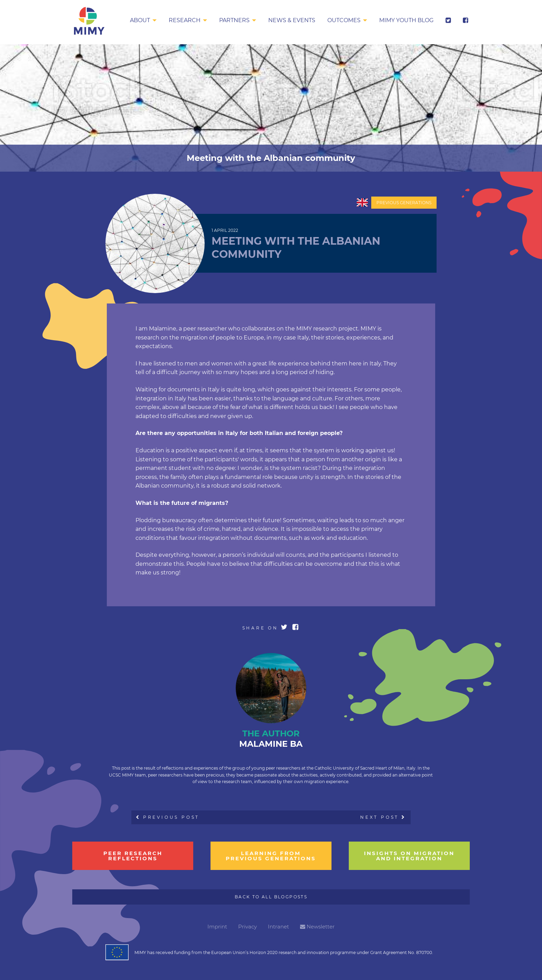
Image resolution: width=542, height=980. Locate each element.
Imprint (217, 927)
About (140, 20)
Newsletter (317, 927)
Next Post (383, 817)
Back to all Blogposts (271, 897)
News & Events (292, 20)
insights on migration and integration (409, 856)
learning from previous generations (271, 856)
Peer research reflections (133, 856)
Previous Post (168, 817)
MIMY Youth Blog (406, 20)
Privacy (247, 927)
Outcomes (344, 20)
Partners (234, 20)
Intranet (278, 927)
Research (185, 20)
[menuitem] (143, 21)
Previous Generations (404, 203)
